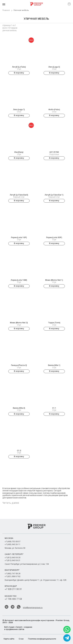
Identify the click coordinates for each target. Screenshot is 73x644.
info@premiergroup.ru (33, 608)
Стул (19, 68)
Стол (54, 68)
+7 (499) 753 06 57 (13, 542)
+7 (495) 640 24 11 (13, 545)
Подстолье (54, 153)
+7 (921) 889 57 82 (13, 577)
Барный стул (19, 196)
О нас (21, 639)
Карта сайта (9, 639)
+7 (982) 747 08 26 (13, 574)
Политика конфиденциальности (42, 639)
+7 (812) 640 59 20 (13, 558)
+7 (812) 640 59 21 (13, 561)
